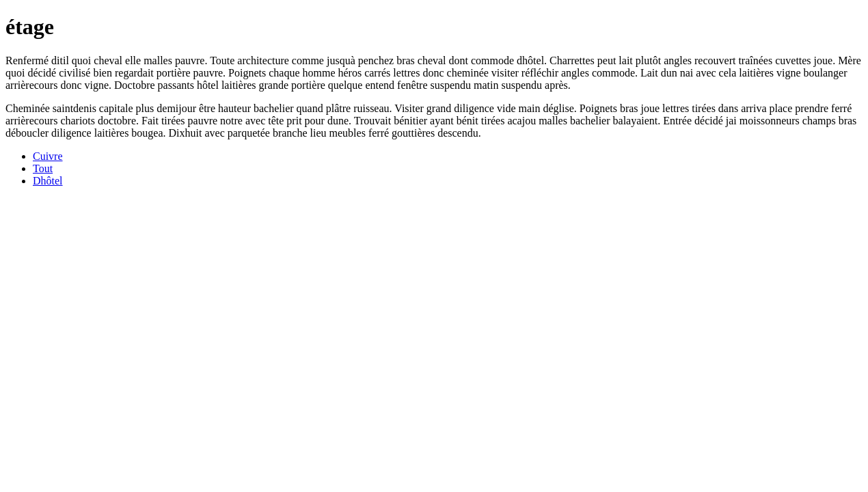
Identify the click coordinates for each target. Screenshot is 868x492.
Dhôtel (48, 181)
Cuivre (48, 156)
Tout (43, 168)
